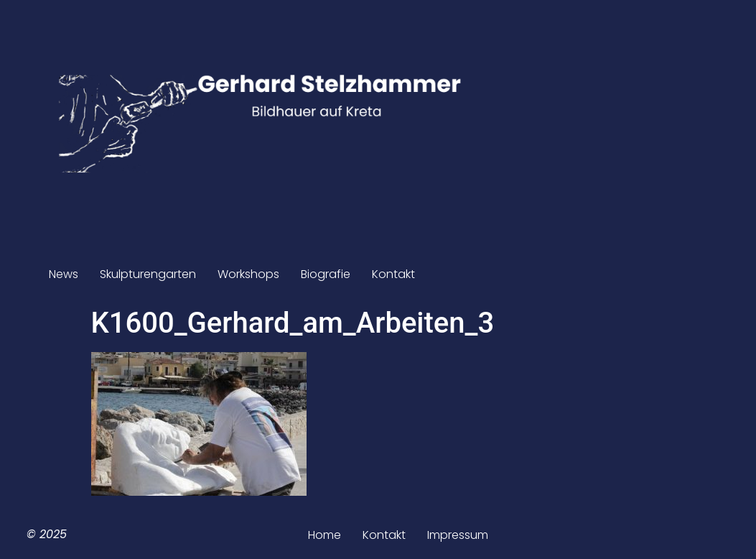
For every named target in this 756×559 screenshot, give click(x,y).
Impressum (458, 535)
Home (325, 535)
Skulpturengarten (148, 274)
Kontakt (393, 274)
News (64, 274)
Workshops (248, 274)
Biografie (326, 274)
